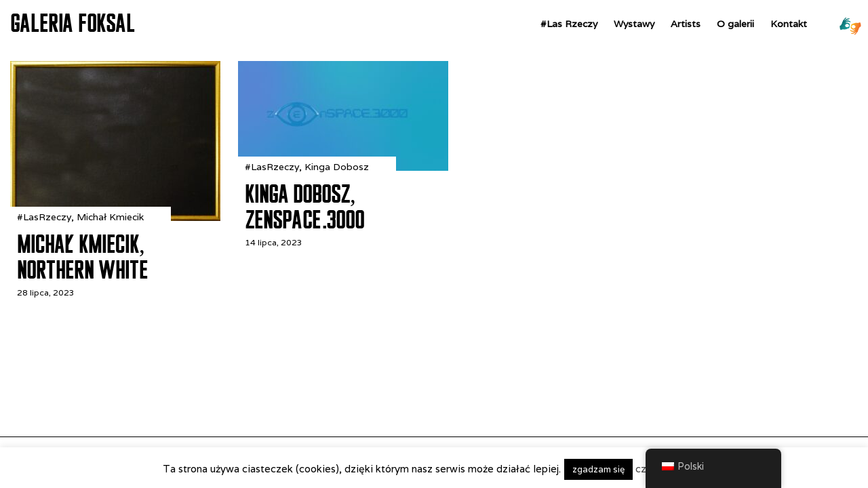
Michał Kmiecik (110, 217)
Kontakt (789, 24)
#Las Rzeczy (569, 24)
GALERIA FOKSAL (73, 23)
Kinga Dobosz (337, 167)
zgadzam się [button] (598, 469)
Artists (686, 24)
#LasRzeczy (44, 217)
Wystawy (634, 24)
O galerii (735, 24)
